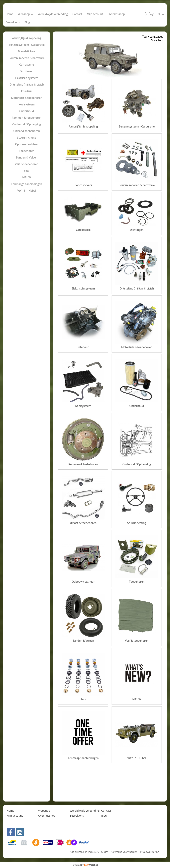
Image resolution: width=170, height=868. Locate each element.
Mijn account (95, 14)
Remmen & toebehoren (27, 118)
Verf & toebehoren (27, 164)
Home (9, 14)
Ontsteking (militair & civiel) (27, 85)
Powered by (85, 865)
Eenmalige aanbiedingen (27, 184)
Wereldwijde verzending (53, 14)
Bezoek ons (13, 22)
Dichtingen (27, 71)
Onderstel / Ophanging (27, 124)
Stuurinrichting (27, 138)
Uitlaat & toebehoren (27, 131)
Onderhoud (27, 111)
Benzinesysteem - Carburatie (27, 45)
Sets (27, 171)
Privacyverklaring (150, 852)
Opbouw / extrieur (27, 144)
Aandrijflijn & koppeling (27, 38)
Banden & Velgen (27, 158)
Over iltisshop (116, 14)
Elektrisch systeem (27, 78)
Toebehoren (27, 151)
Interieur (27, 91)
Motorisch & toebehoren (27, 98)
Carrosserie (27, 65)
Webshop (26, 14)
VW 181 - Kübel (27, 191)
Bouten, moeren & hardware (27, 58)
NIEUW (27, 177)
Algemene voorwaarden (124, 852)
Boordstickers (27, 51)
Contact (77, 14)
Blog (27, 22)
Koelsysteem (27, 104)
